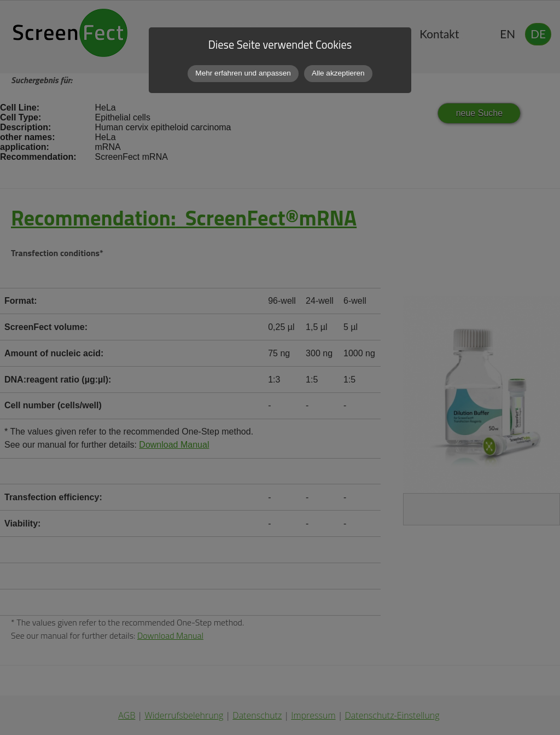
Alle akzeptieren (338, 73)
